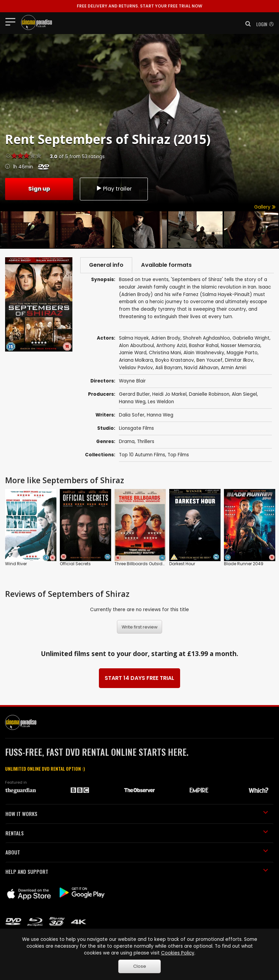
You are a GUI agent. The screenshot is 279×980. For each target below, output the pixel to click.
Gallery (265, 207)
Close (140, 966)
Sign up (39, 189)
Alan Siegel (244, 394)
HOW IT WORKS (137, 814)
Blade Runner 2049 (244, 564)
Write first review (140, 627)
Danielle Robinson (209, 394)
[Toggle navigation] (12, 21)
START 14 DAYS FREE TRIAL (139, 678)
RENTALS (137, 833)
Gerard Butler (134, 394)
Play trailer (114, 189)
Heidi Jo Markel (169, 394)
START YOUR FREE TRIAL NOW (139, 6)
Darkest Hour (182, 564)
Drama (127, 442)
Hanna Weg (132, 402)
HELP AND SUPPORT (137, 871)
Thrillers (146, 442)
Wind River (16, 564)
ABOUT (137, 852)
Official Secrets (75, 564)
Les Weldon (161, 402)
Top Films (178, 455)
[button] (246, 24)
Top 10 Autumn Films (142, 455)
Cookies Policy (178, 953)
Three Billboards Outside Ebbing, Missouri (157, 564)
